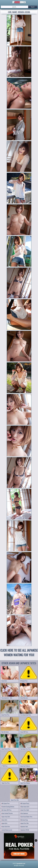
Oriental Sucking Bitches (8, 807)
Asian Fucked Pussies (7, 813)
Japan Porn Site (24, 823)
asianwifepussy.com (7, 830)
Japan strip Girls (6, 817)
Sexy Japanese (24, 813)
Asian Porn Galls (25, 810)
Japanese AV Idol (25, 830)
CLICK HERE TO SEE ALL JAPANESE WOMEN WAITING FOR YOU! (19, 653)
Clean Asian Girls (25, 807)
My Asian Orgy (24, 820)
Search (33, 7)
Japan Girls (4, 823)
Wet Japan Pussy (25, 803)
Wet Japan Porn (5, 803)
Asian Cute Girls (6, 827)
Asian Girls (4, 820)
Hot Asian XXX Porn (6, 810)
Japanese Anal (24, 827)
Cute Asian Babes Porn (26, 817)
